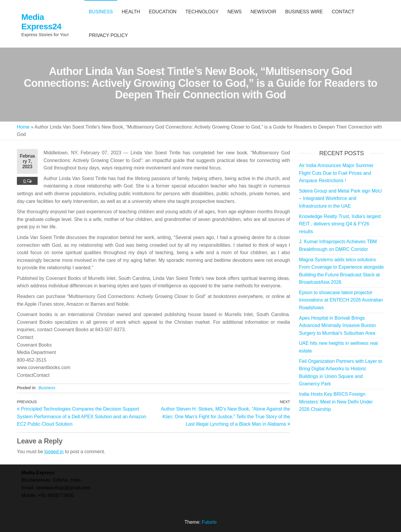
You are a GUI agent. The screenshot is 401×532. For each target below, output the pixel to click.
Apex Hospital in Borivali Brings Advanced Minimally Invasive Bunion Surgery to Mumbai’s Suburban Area (338, 326)
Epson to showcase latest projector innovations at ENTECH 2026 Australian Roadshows (341, 300)
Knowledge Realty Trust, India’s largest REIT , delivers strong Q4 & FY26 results (340, 224)
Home (23, 127)
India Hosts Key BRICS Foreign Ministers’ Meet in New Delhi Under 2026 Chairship (336, 402)
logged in (54, 452)
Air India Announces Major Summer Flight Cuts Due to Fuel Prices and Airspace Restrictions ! (336, 173)
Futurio (209, 522)
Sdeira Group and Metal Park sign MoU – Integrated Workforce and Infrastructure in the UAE (340, 198)
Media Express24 (41, 22)
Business (47, 388)
